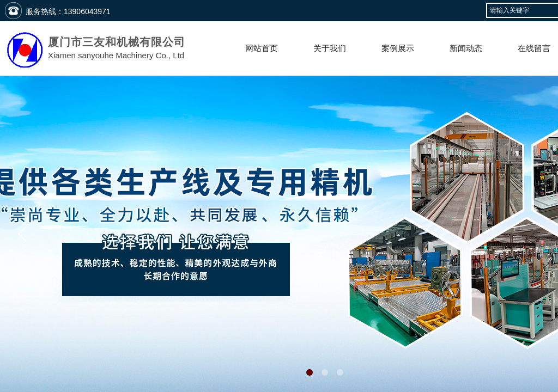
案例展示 (398, 48)
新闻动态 (466, 48)
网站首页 (262, 48)
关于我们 (330, 48)
